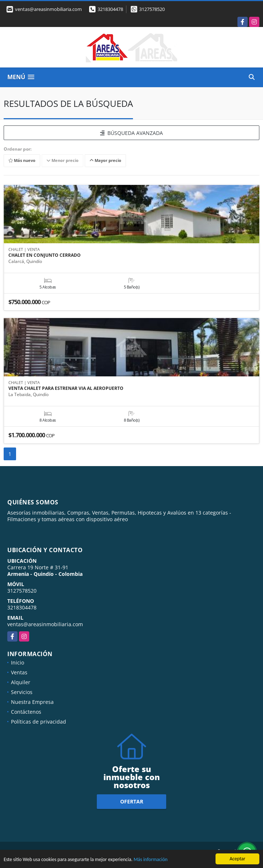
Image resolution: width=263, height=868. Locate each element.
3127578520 (152, 9)
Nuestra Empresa (32, 702)
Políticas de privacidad (39, 722)
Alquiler (21, 682)
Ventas (19, 672)
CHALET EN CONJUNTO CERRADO (45, 255)
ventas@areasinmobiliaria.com (45, 624)
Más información (151, 860)
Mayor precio (105, 161)
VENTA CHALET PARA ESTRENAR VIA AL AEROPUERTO (66, 388)
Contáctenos (26, 712)
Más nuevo (22, 161)
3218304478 (110, 9)
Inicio (18, 662)
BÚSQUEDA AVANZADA (131, 133)
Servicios (22, 692)
